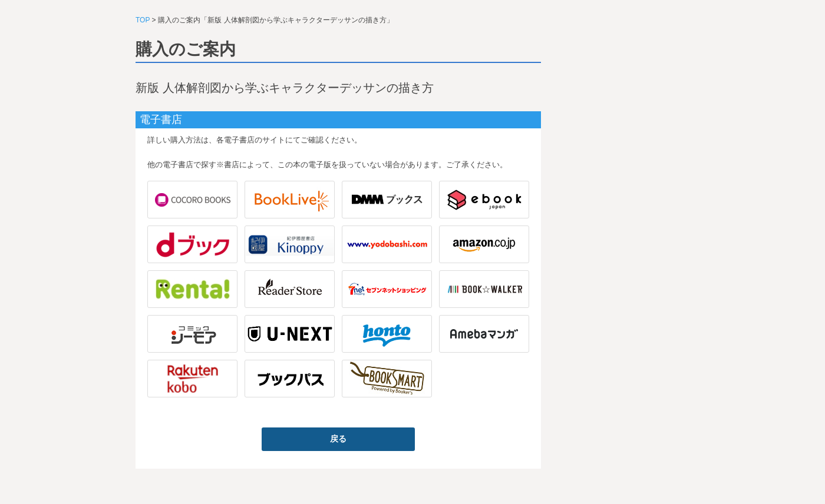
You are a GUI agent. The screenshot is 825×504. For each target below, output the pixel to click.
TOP (143, 20)
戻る (338, 439)
